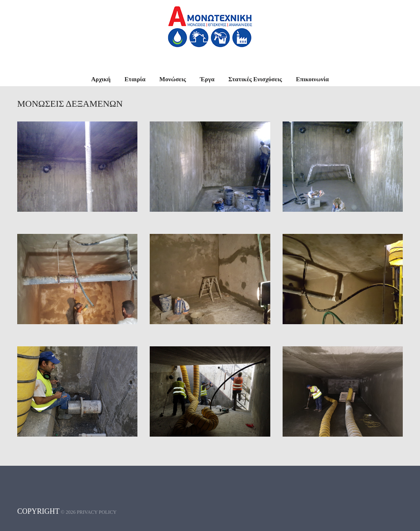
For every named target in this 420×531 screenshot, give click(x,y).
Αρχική (101, 79)
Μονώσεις (173, 79)
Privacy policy (97, 512)
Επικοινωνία (312, 79)
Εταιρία (135, 79)
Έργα (207, 79)
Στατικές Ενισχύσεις (255, 79)
